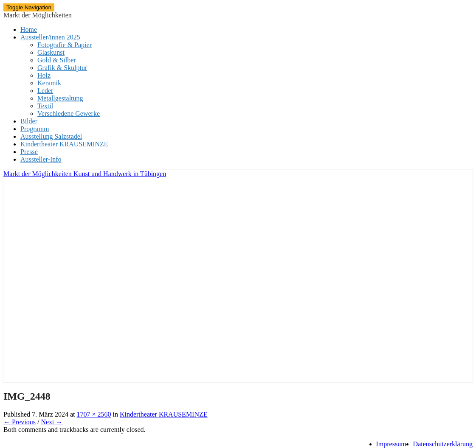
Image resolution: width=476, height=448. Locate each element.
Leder (45, 91)
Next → (52, 422)
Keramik (49, 83)
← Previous (20, 422)
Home (29, 29)
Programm (35, 129)
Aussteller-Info (41, 159)
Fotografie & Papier (65, 45)
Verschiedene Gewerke (69, 113)
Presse (29, 152)
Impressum (391, 444)
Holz (44, 75)
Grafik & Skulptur (62, 68)
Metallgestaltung (60, 98)
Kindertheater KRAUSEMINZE (64, 144)
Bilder (29, 121)
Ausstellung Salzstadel (51, 136)
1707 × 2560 (94, 414)
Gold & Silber (57, 60)
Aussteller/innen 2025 (50, 37)
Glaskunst (51, 52)
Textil (45, 106)
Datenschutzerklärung (443, 444)
